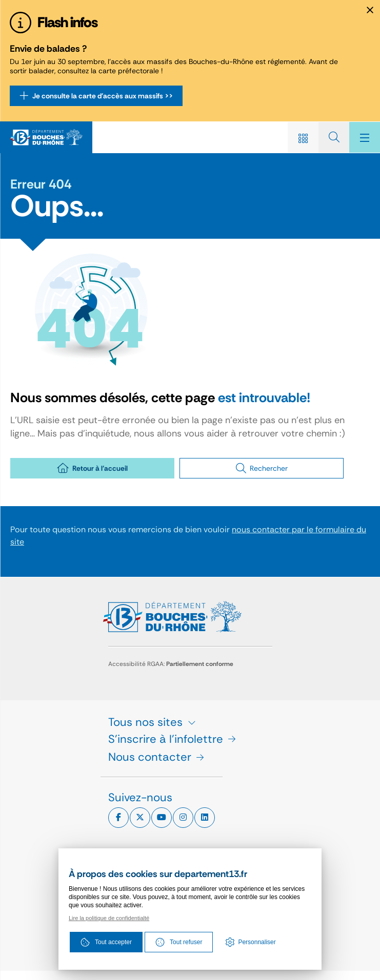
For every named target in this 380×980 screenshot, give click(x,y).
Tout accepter (106, 942)
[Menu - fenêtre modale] (365, 137)
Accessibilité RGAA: (171, 664)
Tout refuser (179, 942)
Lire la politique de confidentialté (109, 918)
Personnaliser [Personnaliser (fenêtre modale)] (257, 942)
